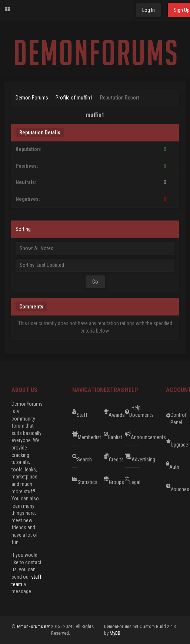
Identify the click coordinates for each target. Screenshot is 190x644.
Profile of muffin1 (74, 98)
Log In (149, 10)
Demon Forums (32, 98)
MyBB (115, 633)
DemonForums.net (33, 626)
